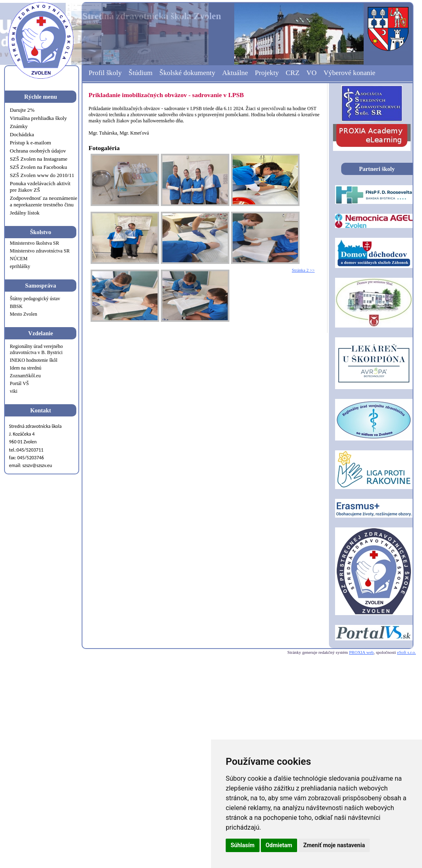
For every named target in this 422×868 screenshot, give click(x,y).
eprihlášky (20, 266)
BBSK (16, 306)
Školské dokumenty (188, 73)
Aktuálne (235, 73)
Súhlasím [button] (243, 845)
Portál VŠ (19, 383)
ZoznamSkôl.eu (25, 376)
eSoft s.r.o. (406, 652)
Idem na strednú (26, 368)
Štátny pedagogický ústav (35, 299)
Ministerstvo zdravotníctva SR (40, 251)
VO (312, 73)
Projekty (267, 73)
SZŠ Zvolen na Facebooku (38, 167)
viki (14, 391)
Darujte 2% (22, 110)
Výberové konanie (350, 73)
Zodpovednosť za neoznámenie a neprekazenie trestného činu (43, 201)
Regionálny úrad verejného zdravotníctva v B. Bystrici (36, 349)
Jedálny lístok (25, 213)
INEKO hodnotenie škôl (34, 360)
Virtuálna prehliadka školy (38, 118)
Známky (19, 126)
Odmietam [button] (279, 845)
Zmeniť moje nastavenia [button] (334, 845)
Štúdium (141, 73)
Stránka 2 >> (303, 270)
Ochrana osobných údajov (38, 151)
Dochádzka (22, 134)
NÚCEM (19, 259)
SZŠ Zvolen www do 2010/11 (42, 175)
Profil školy (105, 73)
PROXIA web (361, 652)
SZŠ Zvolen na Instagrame (39, 159)
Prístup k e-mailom (30, 143)
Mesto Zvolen (23, 314)
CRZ (293, 73)
